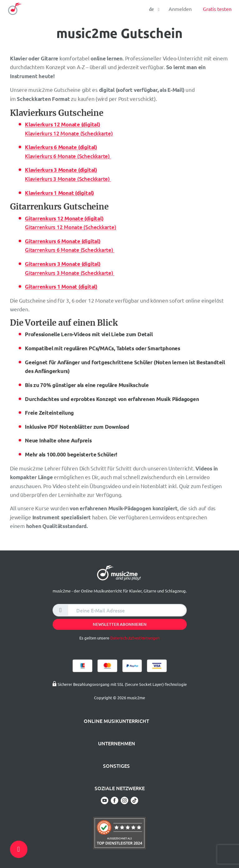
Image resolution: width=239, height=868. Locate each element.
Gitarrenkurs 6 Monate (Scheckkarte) (70, 250)
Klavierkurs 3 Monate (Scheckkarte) (68, 179)
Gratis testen (217, 9)
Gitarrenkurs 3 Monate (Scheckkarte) (70, 273)
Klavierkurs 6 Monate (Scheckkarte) (68, 156)
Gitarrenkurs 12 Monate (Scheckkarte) (70, 227)
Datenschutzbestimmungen (135, 638)
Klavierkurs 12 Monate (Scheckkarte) (69, 133)
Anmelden (180, 9)
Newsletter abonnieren (120, 624)
